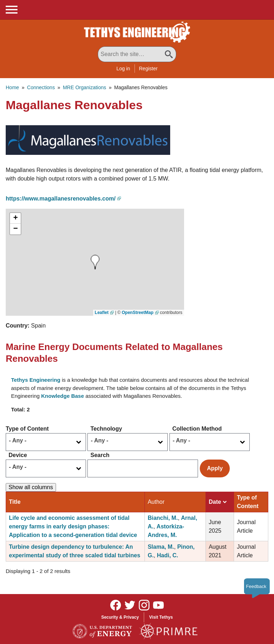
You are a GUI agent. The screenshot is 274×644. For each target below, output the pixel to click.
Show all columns (31, 487)
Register (148, 69)
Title (15, 502)
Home (12, 87)
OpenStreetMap (138, 313)
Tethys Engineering (36, 380)
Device (18, 455)
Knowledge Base (62, 396)
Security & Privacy (120, 617)
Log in (123, 69)
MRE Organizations (84, 87)
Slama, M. (161, 547)
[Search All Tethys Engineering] (137, 54)
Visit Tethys (161, 617)
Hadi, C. (168, 555)
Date (218, 502)
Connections (41, 87)
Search (100, 455)
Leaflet (102, 313)
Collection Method (197, 429)
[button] (88, 139)
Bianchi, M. (163, 518)
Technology (106, 429)
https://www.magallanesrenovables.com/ (61, 199)
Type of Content (27, 429)
